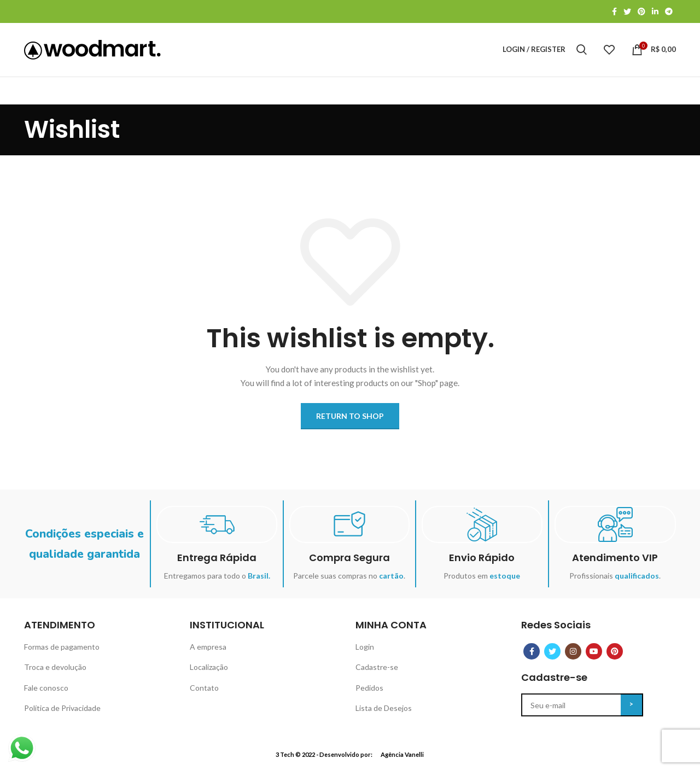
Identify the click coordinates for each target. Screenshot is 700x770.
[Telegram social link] (669, 11)
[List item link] (101, 650)
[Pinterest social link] (641, 11)
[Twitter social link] (627, 11)
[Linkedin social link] (655, 11)
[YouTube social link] (594, 655)
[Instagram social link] (573, 655)
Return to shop (350, 419)
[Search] (582, 51)
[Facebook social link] (614, 11)
